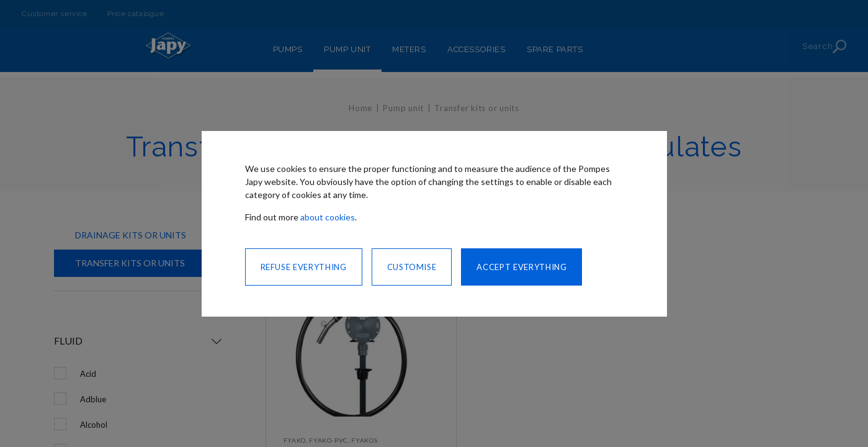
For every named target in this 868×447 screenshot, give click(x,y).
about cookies (328, 217)
